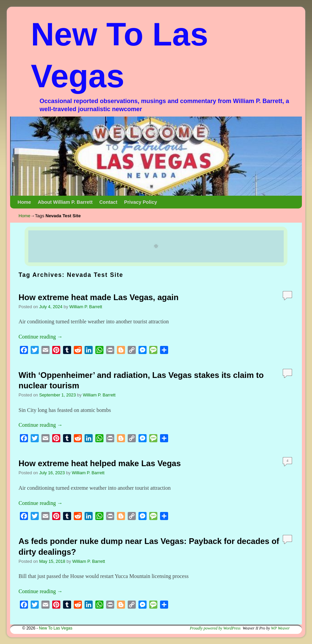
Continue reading (41, 337)
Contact (108, 202)
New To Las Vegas (56, 628)
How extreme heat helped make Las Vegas (100, 463)
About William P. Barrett (65, 202)
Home (24, 202)
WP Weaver (280, 628)
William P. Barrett (86, 307)
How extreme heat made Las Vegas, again (99, 297)
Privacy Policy (141, 202)
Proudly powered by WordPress (215, 628)
